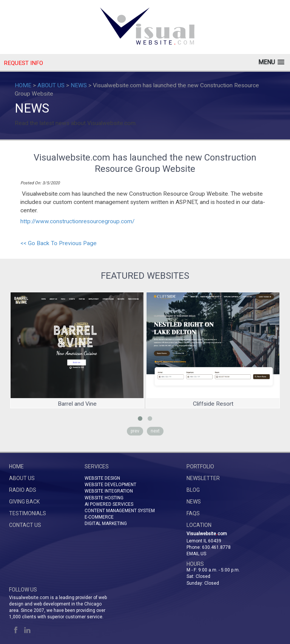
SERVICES (97, 466)
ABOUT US (51, 85)
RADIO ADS (23, 490)
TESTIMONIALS (28, 513)
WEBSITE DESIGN (102, 478)
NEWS (79, 85)
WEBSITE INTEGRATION (109, 491)
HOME (23, 85)
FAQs (193, 513)
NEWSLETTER (203, 478)
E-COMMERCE (99, 517)
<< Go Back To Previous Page (59, 243)
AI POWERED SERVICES (109, 504)
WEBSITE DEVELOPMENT (110, 485)
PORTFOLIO (200, 466)
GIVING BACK (24, 502)
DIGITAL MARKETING (106, 524)
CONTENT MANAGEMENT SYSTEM (120, 511)
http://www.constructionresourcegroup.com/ (77, 221)
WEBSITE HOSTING (104, 498)
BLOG (193, 490)
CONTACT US (25, 525)
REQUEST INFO (23, 63)
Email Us (196, 554)
